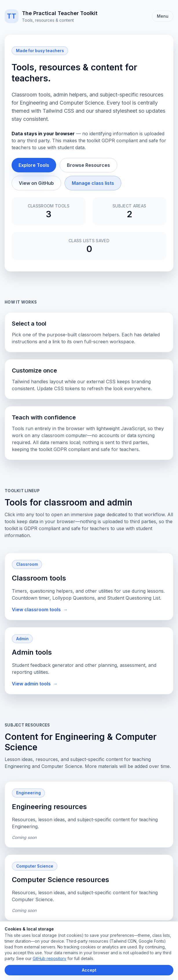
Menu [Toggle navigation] (163, 16)
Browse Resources (88, 165)
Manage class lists (93, 183)
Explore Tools (34, 165)
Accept (89, 970)
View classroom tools (40, 609)
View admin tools (35, 684)
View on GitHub (36, 183)
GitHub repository (49, 958)
